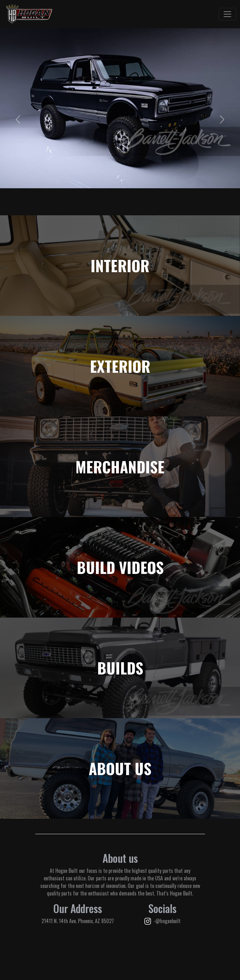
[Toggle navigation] (227, 14)
